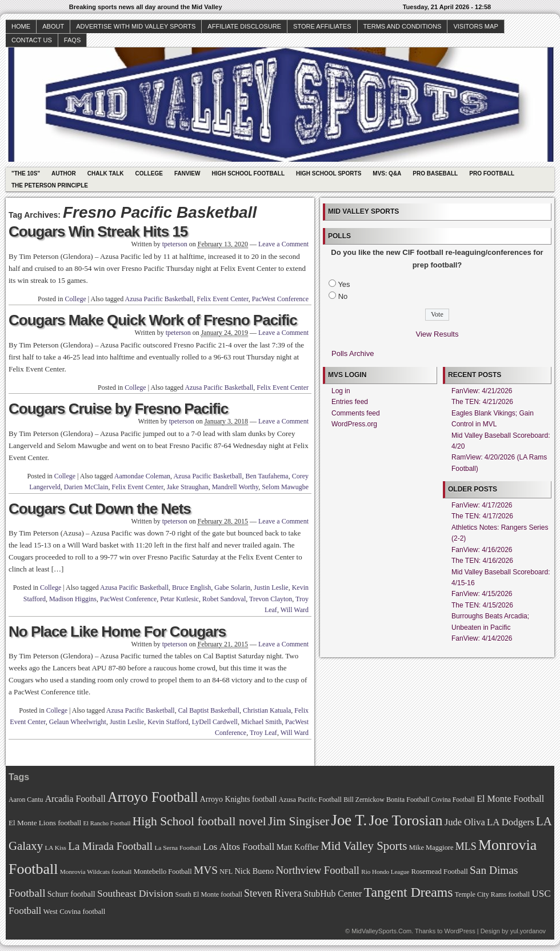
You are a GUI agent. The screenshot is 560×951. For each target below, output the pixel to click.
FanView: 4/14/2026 (482, 638)
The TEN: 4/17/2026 (482, 516)
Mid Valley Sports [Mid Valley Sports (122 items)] (364, 846)
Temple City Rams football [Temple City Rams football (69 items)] (492, 894)
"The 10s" (26, 173)
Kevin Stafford (168, 722)
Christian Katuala (267, 710)
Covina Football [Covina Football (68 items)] (453, 800)
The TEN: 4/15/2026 (482, 605)
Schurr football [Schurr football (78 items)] (71, 894)
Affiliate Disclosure (244, 26)
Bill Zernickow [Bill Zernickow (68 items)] (364, 800)
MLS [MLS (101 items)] (466, 846)
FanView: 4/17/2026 (482, 505)
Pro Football (492, 173)
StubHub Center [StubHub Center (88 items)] (333, 894)
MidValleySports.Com (381, 931)
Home (21, 26)
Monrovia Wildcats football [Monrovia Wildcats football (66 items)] (96, 872)
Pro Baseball (435, 173)
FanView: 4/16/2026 (482, 550)
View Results (437, 334)
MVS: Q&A (387, 173)
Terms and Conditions (403, 26)
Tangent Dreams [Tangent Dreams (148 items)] (409, 892)
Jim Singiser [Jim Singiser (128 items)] (299, 821)
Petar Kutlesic (179, 599)
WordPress (459, 931)
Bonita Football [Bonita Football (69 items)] (408, 800)
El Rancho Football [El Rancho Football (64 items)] (107, 823)
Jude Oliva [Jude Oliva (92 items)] (465, 822)
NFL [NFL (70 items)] (226, 872)
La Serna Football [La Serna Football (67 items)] (178, 848)
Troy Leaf (263, 733)
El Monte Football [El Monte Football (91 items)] (510, 799)
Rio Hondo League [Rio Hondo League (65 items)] (385, 872)
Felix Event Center (223, 299)
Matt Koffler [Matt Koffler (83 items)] (298, 847)
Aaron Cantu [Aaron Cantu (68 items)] (26, 800)
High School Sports (329, 173)
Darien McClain (86, 487)
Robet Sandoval (224, 599)
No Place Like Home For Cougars (117, 632)
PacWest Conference (280, 299)
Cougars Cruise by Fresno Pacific (118, 409)
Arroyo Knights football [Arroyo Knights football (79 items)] (239, 799)
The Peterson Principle (50, 185)
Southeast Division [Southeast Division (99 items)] (135, 893)
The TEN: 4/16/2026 (482, 561)
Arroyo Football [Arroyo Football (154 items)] (153, 797)
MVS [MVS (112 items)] (206, 870)
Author (64, 173)
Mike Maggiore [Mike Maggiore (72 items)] (431, 848)
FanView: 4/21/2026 (482, 391)
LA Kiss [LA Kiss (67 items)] (55, 848)
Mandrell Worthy (235, 487)
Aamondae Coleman (142, 476)
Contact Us (32, 40)
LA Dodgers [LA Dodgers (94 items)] (511, 822)
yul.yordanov (528, 931)
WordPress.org (354, 424)
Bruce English (191, 588)
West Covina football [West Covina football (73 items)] (75, 912)
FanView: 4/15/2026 (482, 594)
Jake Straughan (188, 487)
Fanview (187, 173)
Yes (344, 284)
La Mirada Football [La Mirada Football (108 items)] (110, 846)
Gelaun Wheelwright (78, 722)
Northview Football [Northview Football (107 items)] (317, 870)
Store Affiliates (322, 26)
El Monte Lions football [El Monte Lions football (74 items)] (45, 823)
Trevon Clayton (271, 599)
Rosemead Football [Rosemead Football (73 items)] (439, 872)
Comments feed (356, 413)
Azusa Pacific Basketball (159, 299)
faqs (72, 40)
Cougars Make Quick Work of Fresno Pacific (153, 320)
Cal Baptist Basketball (209, 710)
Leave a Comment (283, 244)
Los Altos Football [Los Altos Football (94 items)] (239, 847)
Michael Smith (261, 722)
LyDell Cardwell (215, 722)
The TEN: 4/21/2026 (482, 402)
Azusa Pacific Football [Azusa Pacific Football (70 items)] (310, 800)
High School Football (248, 173)
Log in (341, 391)
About (53, 26)
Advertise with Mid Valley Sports (136, 26)
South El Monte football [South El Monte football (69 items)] (208, 894)
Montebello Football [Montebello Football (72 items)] (163, 872)
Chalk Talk (106, 173)
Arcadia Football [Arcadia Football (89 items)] (75, 799)
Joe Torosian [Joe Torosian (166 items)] (405, 820)
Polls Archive (353, 353)
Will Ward (295, 610)
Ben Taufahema (267, 476)
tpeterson (175, 244)
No (343, 296)
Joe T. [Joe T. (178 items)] (349, 820)
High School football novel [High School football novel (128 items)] (199, 821)
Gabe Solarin (232, 588)
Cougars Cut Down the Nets (100, 509)
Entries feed (350, 402)
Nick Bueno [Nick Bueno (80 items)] (254, 871)
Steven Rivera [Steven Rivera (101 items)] (273, 893)
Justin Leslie (271, 588)
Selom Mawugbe (285, 487)
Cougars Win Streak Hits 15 (98, 231)
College (149, 173)
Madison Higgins (73, 599)
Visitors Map (475, 26)
